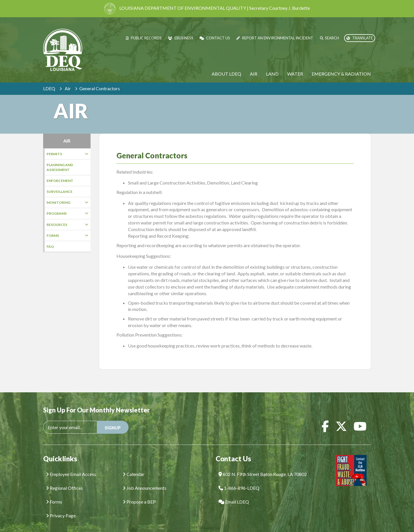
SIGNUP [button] (113, 419)
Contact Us (215, 38)
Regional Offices (64, 479)
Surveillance (60, 192)
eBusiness (181, 38)
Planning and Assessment (60, 167)
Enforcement (60, 181)
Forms (67, 236)
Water (295, 74)
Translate (360, 38)
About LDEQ (226, 74)
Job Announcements (145, 479)
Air (254, 74)
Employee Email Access (71, 465)
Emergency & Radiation (341, 74)
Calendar (134, 465)
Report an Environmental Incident (275, 38)
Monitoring (67, 202)
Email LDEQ (234, 493)
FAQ (50, 246)
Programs (67, 213)
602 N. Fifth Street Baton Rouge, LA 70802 (263, 465)
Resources (67, 225)
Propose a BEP (139, 493)
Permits (67, 154)
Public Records (144, 38)
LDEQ (49, 88)
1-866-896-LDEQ (239, 479)
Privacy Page (61, 507)
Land (272, 74)
